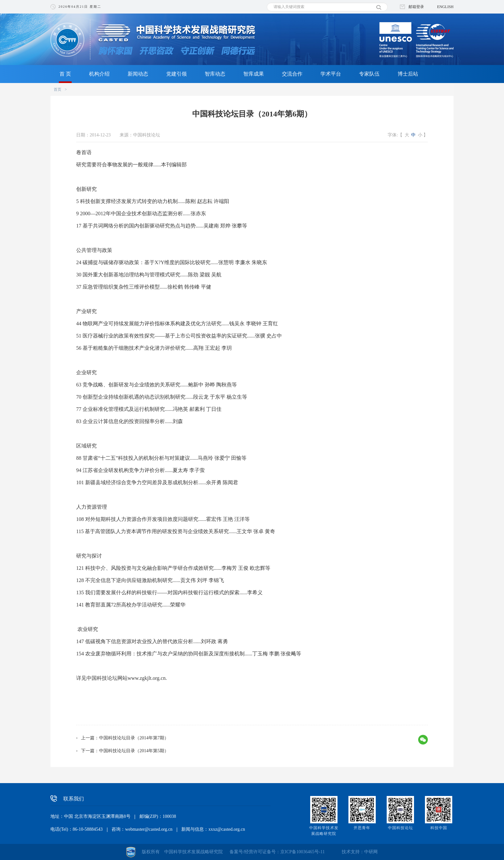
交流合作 (292, 74)
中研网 (371, 852)
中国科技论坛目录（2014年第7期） (134, 738)
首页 (58, 89)
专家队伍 (369, 74)
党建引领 (176, 74)
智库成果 (254, 74)
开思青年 (362, 828)
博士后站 (408, 74)
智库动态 (215, 74)
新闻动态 (138, 74)
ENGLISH (445, 7)
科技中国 (439, 828)
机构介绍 (99, 74)
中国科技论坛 (401, 828)
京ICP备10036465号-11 (302, 852)
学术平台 (331, 74)
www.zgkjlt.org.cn (147, 678)
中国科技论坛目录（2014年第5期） (134, 751)
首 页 (65, 74)
